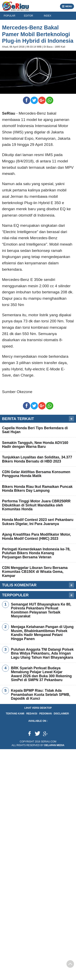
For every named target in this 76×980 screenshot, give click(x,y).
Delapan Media (54, 745)
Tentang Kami (15, 714)
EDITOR (28, 16)
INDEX (48, 16)
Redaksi (32, 714)
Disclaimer (61, 714)
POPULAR (9, 16)
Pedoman (45, 714)
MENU (67, 6)
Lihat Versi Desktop (38, 708)
